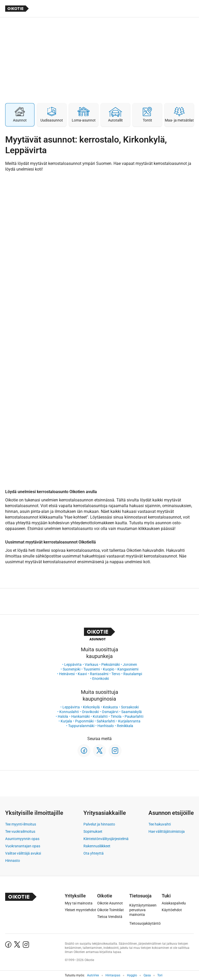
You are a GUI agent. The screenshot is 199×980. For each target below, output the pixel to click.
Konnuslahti (69, 712)
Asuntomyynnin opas (22, 839)
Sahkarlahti (106, 721)
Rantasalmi (99, 674)
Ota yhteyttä (94, 853)
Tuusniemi (92, 669)
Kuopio (109, 669)
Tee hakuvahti (160, 824)
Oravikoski (90, 712)
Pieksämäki (111, 664)
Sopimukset (93, 831)
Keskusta (110, 707)
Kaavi (82, 674)
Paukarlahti (134, 716)
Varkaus (91, 664)
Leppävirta (73, 664)
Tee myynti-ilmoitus (21, 824)
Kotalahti (100, 716)
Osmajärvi (110, 712)
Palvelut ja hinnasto (99, 824)
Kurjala (66, 721)
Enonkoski (101, 679)
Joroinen (130, 664)
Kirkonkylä (91, 707)
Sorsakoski (130, 707)
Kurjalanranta (129, 721)
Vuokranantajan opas (23, 846)
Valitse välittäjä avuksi (23, 853)
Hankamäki (80, 716)
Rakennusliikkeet (97, 846)
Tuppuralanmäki (81, 726)
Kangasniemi (128, 669)
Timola (116, 716)
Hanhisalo (106, 726)
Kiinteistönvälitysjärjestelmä (106, 839)
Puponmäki (84, 721)
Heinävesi (67, 674)
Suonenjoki (72, 669)
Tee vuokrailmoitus (20, 831)
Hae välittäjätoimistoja (167, 831)
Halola (63, 716)
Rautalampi (133, 674)
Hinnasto (13, 861)
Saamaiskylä (132, 712)
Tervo (116, 674)
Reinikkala (125, 726)
